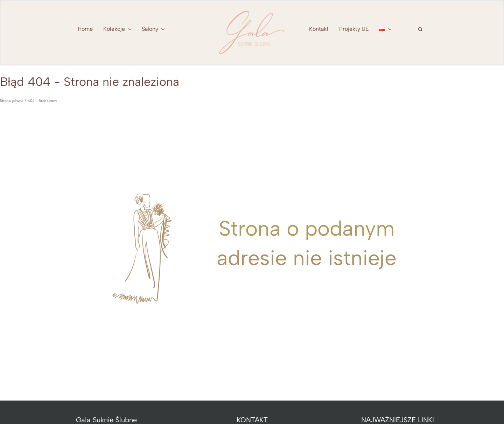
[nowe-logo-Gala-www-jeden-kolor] (252, 11)
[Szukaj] (421, 29)
